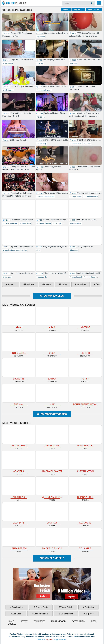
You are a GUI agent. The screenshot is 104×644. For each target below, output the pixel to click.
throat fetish (66, 607)
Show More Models (52, 558)
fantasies (89, 607)
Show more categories (52, 414)
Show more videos (52, 296)
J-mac (88, 144)
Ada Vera (19, 462)
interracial (19, 343)
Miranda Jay (52, 436)
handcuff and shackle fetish (16, 250)
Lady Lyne (19, 513)
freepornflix (49, 640)
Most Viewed (94, 10)
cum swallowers (44, 90)
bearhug (74, 250)
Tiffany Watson (11, 223)
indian (19, 318)
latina (52, 369)
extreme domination (46, 197)
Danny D (58, 223)
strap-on (41, 117)
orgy (52, 343)
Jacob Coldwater (52, 462)
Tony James (76, 197)
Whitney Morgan (52, 487)
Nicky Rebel (90, 277)
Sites (94, 621)
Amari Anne (26, 223)
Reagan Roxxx (85, 436)
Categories (78, 621)
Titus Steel (85, 539)
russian (19, 395)
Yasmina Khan (19, 436)
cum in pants (42, 607)
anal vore (16, 614)
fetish (85, 369)
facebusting (17, 607)
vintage (85, 318)
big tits (85, 343)
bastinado (8, 63)
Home (14, 2)
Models (12, 624)
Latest (66, 10)
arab (52, 318)
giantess (41, 37)
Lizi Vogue (85, 513)
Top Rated (78, 10)
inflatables (9, 90)
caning (40, 63)
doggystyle (42, 277)
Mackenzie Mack (52, 539)
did (39, 250)
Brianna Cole (85, 487)
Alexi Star (19, 487)
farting (74, 63)
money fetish (66, 614)
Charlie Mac (76, 144)
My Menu (99, 3)
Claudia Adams (92, 197)
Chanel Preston (44, 223)
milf (52, 395)
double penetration (85, 395)
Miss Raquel (77, 277)
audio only (42, 144)
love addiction (41, 614)
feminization (76, 223)
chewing (8, 277)
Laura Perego (19, 539)
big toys (89, 614)
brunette (19, 369)
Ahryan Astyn (85, 462)
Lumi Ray (52, 513)
